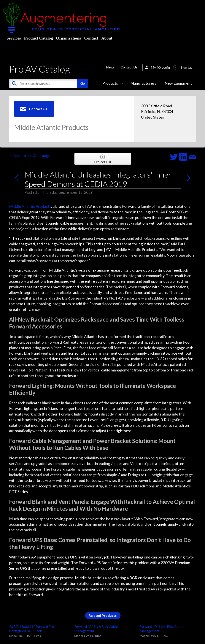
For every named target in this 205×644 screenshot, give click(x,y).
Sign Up (187, 67)
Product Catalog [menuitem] (38, 38)
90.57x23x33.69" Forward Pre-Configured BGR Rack (32, 628)
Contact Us (129, 67)
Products (112, 83)
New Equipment (178, 83)
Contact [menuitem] (91, 38)
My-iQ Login (160, 67)
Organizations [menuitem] (69, 38)
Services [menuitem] (14, 38)
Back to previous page (30, 155)
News (110, 67)
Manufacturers (143, 83)
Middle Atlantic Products (30, 206)
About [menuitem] (107, 38)
